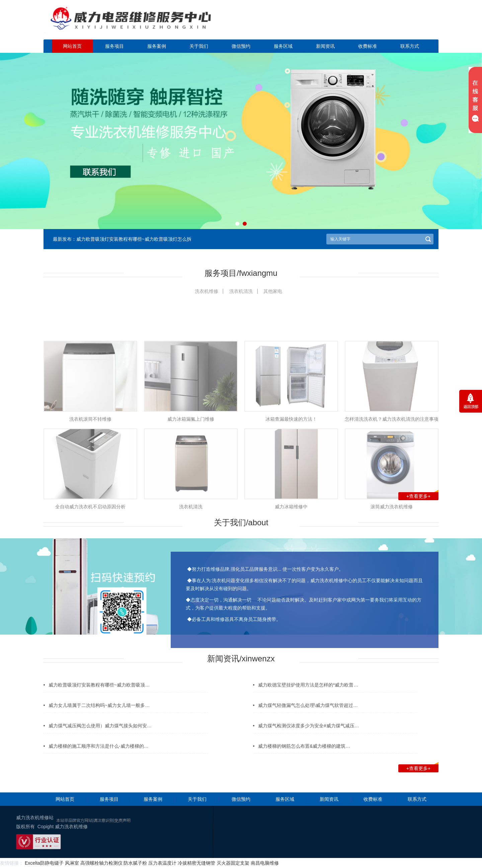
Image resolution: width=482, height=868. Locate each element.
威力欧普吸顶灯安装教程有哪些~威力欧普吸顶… (99, 692)
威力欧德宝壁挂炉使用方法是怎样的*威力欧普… (308, 692)
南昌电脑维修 (265, 863)
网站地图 (457, 846)
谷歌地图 (436, 846)
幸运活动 (416, 846)
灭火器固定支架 (233, 863)
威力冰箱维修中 (291, 560)
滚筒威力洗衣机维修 (392, 560)
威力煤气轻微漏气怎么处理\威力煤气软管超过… (308, 713)
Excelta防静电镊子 (44, 863)
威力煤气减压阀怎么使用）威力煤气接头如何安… (100, 733)
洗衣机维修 (207, 291)
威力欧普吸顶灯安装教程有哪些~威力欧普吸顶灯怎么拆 (134, 239)
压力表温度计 (162, 863)
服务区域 (283, 46)
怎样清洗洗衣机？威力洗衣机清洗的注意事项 (392, 473)
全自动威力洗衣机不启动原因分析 (90, 560)
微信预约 (241, 46)
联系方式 (410, 46)
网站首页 (72, 46)
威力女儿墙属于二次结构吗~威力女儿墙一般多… (99, 713)
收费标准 (368, 46)
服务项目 (114, 46)
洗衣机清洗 (241, 291)
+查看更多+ (422, 496)
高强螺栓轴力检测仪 (101, 863)
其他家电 (273, 291)
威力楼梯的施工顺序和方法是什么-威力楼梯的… (99, 753)
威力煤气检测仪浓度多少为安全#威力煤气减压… (309, 733)
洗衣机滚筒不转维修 (90, 473)
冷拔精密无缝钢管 (196, 863)
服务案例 (157, 46)
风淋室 (72, 863)
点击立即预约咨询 (392, 24)
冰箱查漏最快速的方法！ (291, 473)
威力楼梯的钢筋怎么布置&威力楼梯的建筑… (304, 753)
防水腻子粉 (135, 863)
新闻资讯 (325, 46)
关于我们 (199, 46)
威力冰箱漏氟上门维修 (191, 473)
